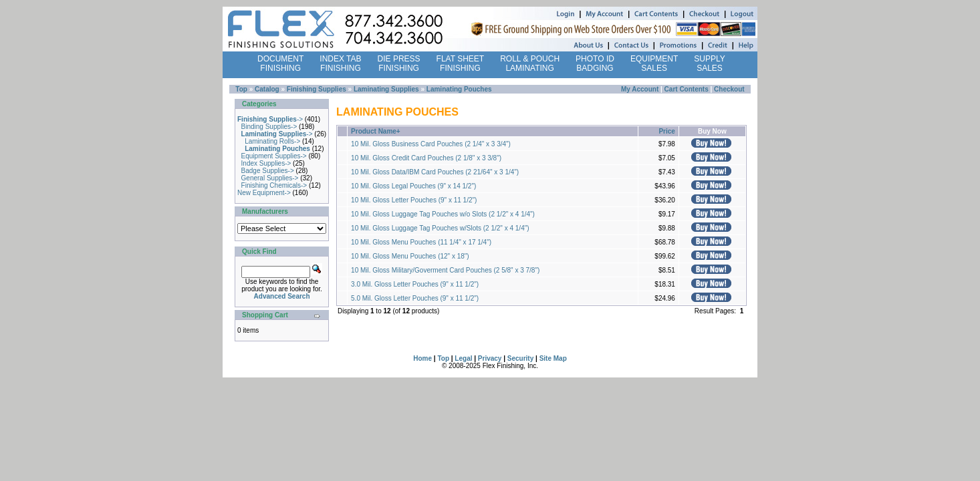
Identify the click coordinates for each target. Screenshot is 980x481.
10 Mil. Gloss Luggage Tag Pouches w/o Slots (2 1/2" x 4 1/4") (443, 214)
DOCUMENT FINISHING (280, 63)
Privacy (490, 358)
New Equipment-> (264, 193)
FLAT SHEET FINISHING (461, 63)
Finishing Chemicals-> (274, 185)
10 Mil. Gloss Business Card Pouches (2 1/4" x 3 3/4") (431, 144)
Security (520, 358)
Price (666, 131)
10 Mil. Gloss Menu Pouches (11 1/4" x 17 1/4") (421, 242)
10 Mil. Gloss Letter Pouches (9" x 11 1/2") (414, 200)
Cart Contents (687, 89)
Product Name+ (376, 131)
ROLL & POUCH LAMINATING (530, 63)
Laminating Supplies (386, 89)
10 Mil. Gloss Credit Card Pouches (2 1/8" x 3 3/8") (426, 158)
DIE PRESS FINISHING (399, 63)
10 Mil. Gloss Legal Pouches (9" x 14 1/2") (413, 186)
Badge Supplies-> (268, 171)
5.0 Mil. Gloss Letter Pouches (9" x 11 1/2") (415, 298)
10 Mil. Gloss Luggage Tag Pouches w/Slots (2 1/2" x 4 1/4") (440, 228)
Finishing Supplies (317, 89)
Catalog (267, 89)
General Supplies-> (270, 178)
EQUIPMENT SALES (654, 63)
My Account (640, 89)
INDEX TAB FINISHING (340, 63)
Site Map (553, 358)
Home (422, 358)
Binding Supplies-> (269, 127)
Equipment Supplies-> (274, 156)
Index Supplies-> (266, 163)
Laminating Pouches (459, 89)
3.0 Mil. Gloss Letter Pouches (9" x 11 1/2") (415, 284)
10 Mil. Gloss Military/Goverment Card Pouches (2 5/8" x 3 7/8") (445, 270)
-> (270, 119)
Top (241, 89)
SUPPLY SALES (709, 63)
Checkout (729, 89)
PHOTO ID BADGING (595, 63)
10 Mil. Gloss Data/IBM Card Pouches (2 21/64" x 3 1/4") (435, 172)
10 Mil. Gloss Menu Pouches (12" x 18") (410, 256)
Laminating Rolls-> (272, 141)
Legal (463, 358)
